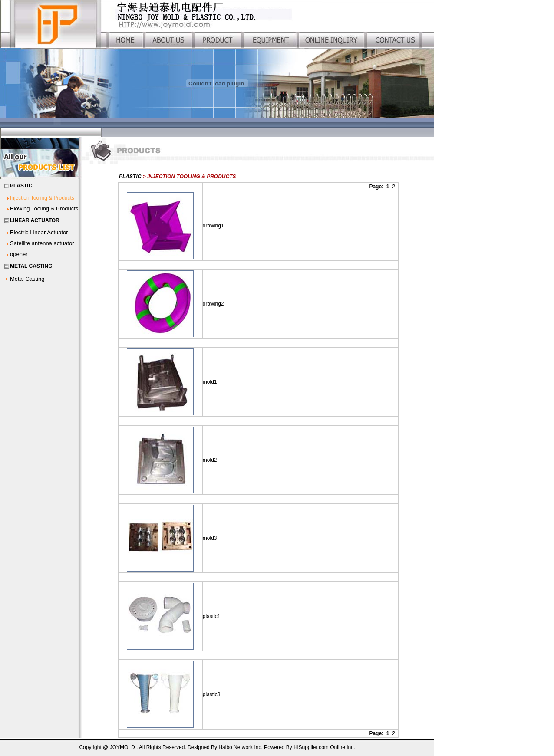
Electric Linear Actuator (39, 232)
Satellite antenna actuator (42, 243)
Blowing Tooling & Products (44, 209)
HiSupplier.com (312, 747)
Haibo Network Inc (240, 747)
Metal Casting (27, 279)
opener (19, 254)
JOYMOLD (122, 747)
